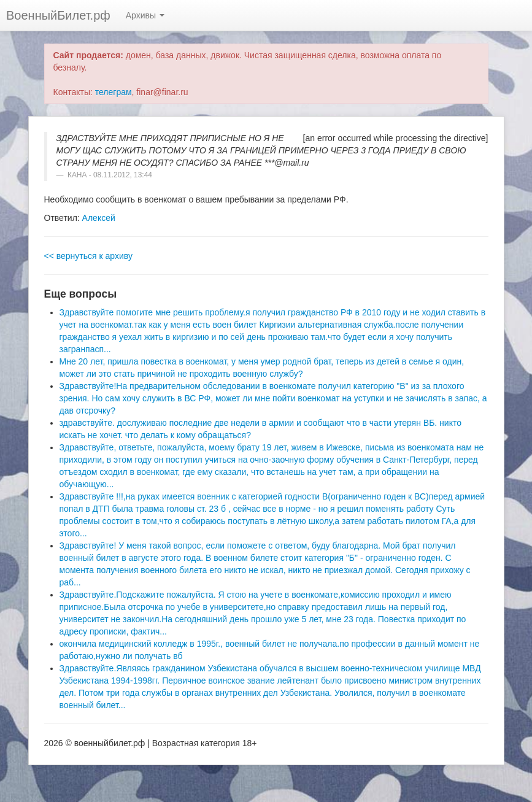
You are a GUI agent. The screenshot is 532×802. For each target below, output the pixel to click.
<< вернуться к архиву (88, 256)
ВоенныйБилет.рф (58, 15)
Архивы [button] (145, 15)
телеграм (114, 92)
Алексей (99, 218)
